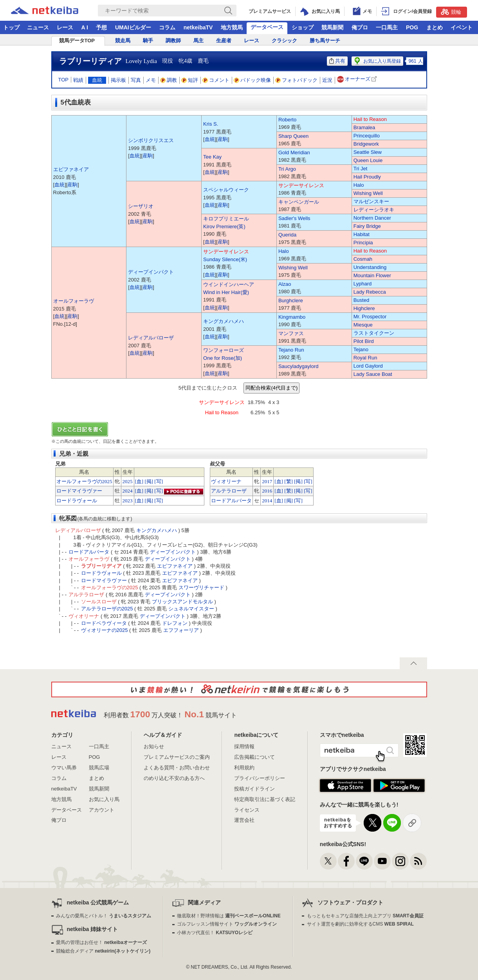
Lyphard (363, 284)
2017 (267, 481)
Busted (361, 300)
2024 (128, 491)
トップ (11, 27)
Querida (287, 235)
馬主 (198, 41)
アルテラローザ (229, 491)
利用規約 (244, 768)
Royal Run (365, 358)
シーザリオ (141, 206)
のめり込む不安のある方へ (174, 778)
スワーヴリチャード (201, 587)
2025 (128, 481)
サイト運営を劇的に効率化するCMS (360, 924)
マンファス (291, 333)
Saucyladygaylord (299, 366)
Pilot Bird (364, 341)
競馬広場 (99, 768)
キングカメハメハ (224, 321)
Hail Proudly (367, 177)
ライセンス (247, 810)
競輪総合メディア (103, 951)
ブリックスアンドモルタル (182, 602)
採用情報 (244, 746)
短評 (190, 80)
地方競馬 (232, 27)
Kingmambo (292, 317)
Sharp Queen (293, 136)
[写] (159, 481)
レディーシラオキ (374, 210)
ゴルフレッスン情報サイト (227, 924)
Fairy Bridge (367, 226)
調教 (169, 80)
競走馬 (123, 41)
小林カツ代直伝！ (215, 933)
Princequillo (367, 136)
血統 (97, 80)
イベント (462, 27)
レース (65, 27)
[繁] (289, 481)
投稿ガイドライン (254, 789)
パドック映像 (253, 80)
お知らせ (154, 746)
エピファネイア (71, 169)
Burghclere (291, 300)
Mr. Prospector (370, 317)
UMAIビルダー (133, 27)
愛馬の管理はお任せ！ (101, 942)
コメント (216, 80)
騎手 (148, 41)
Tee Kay (212, 157)
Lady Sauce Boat (373, 374)
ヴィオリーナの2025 (105, 630)
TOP (64, 80)
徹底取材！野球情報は (229, 916)
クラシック (284, 41)
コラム (167, 27)
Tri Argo (287, 169)
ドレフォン (175, 623)
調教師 (173, 41)
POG (412, 27)
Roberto (287, 120)
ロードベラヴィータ (104, 623)
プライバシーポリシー (260, 778)
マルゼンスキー (371, 201)
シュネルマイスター (191, 609)
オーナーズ (358, 79)
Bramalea (364, 127)
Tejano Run (291, 350)
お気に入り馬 (104, 799)
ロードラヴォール (77, 501)
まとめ (435, 27)
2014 (267, 501)
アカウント (102, 810)
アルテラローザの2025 (107, 609)
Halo (359, 185)
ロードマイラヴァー (79, 491)
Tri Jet (361, 169)
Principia (363, 243)
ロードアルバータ (231, 501)
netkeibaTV (198, 27)
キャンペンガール (299, 202)
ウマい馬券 (64, 768)
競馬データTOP (77, 41)
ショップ (303, 27)
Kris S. (211, 124)
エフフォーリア (181, 630)
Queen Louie (368, 160)
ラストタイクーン (374, 333)
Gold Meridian (294, 153)
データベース (267, 27)
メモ (151, 80)
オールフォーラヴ (74, 301)
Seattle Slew (368, 152)
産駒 (72, 185)
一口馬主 (387, 27)
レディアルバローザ (151, 338)
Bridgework (366, 144)
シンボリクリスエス (151, 140)
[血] (139, 481)
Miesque (363, 325)
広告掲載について (254, 757)
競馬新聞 (332, 27)
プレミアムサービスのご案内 (177, 757)
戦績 (78, 80)
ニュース (38, 27)
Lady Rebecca (370, 292)
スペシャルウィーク (226, 190)
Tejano (361, 349)
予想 (101, 27)
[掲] (149, 481)
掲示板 (118, 80)
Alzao (285, 284)
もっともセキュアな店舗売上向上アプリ (365, 916)
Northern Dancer (372, 218)
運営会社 (244, 820)
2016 (267, 491)
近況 (327, 80)
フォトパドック (297, 80)
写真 (136, 80)
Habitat (362, 234)
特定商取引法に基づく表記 (265, 799)
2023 (128, 501)
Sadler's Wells (294, 218)
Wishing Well (368, 193)
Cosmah (363, 259)
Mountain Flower (372, 275)
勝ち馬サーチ (325, 41)
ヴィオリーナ (226, 481)
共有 (337, 61)
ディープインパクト (151, 272)
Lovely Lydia (141, 61)
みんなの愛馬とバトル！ (104, 916)
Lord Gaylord (368, 366)
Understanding (370, 267)
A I (85, 27)
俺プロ (360, 27)
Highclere (364, 308)
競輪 (451, 12)
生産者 (224, 41)
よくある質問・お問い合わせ (177, 768)
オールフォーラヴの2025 (84, 481)
